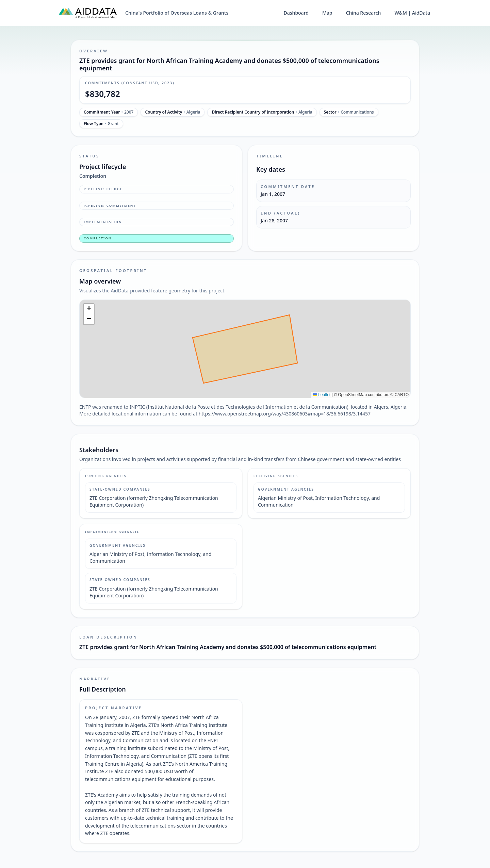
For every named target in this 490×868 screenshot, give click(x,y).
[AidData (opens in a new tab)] (88, 13)
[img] (245, 349)
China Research (364, 13)
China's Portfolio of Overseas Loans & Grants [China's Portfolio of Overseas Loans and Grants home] (177, 13)
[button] (89, 309)
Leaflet (322, 395)
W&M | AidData (412, 13)
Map (327, 13)
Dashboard (296, 13)
